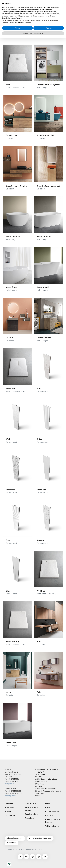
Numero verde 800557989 (40, 838)
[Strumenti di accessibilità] (9, 864)
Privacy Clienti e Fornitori (53, 821)
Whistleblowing (52, 826)
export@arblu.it (11, 796)
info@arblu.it (10, 784)
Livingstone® (11, 816)
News (48, 804)
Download (30, 818)
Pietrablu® (9, 812)
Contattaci (12, 843)
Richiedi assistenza (15, 838)
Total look (9, 808)
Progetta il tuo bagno (32, 809)
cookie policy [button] (52, 12)
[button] (63, 4)
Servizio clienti (32, 814)
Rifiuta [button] (17, 28)
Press (48, 808)
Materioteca (31, 804)
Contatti (49, 816)
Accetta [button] (49, 28)
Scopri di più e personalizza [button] (33, 33)
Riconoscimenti (52, 812)
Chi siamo (9, 804)
